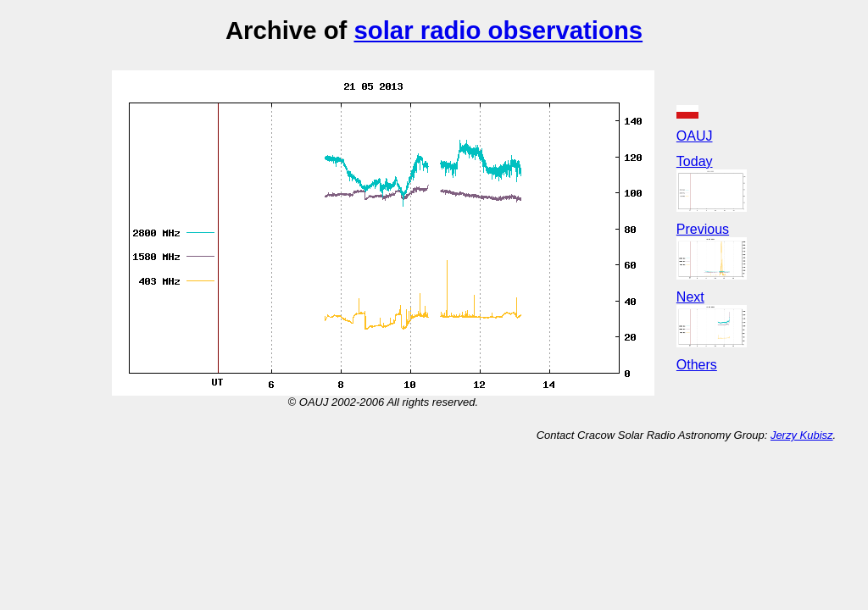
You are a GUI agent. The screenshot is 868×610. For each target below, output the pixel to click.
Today (695, 161)
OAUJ (695, 136)
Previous (703, 229)
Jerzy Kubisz (802, 435)
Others (697, 365)
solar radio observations (498, 30)
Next (690, 297)
